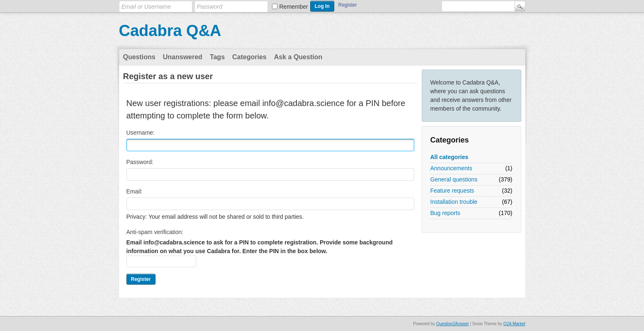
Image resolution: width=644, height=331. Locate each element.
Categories (249, 57)
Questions (139, 57)
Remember (294, 7)
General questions (454, 179)
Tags (217, 57)
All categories (450, 157)
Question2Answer (453, 324)
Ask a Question (298, 57)
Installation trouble (454, 202)
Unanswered (183, 57)
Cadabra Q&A (170, 31)
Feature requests (452, 191)
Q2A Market (514, 324)
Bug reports (445, 213)
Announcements (451, 168)
